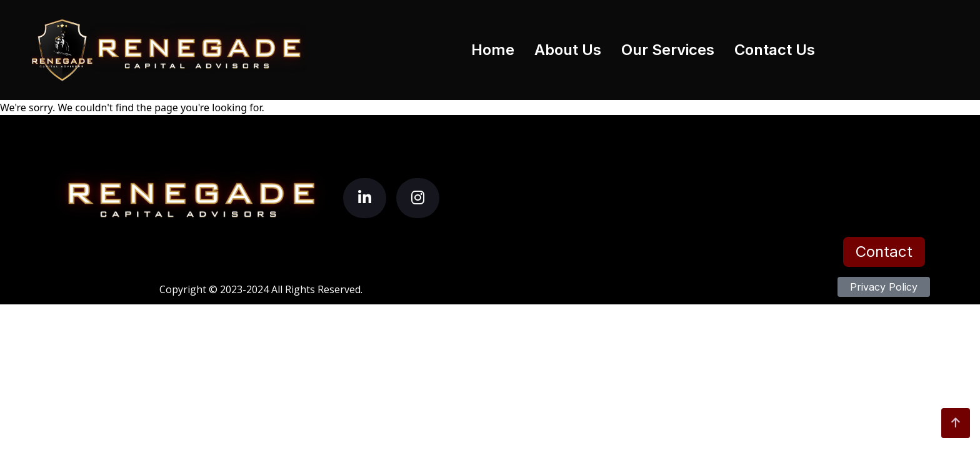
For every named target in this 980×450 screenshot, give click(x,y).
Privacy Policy (884, 287)
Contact (884, 252)
